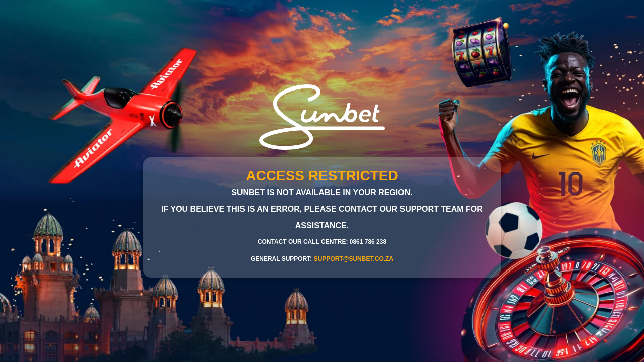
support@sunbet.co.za (354, 259)
